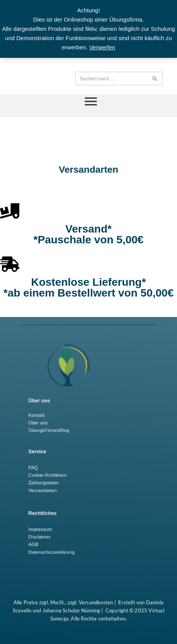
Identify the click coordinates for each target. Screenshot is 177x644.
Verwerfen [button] (102, 47)
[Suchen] (113, 78)
